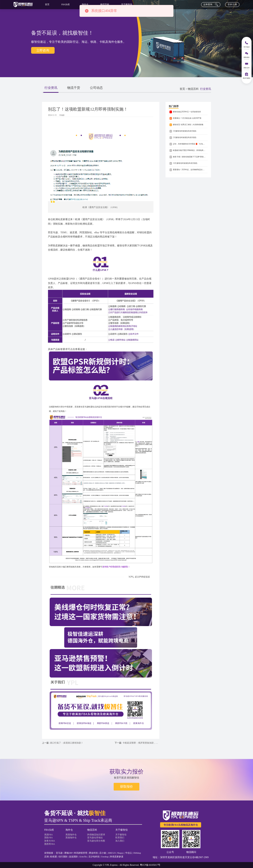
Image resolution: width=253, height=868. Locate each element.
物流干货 (74, 88)
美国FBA (49, 835)
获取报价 (126, 787)
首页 (47, 4)
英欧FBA (49, 838)
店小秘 (103, 853)
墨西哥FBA (50, 844)
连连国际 (73, 857)
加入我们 (120, 841)
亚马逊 (59, 853)
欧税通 (53, 857)
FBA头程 (66, 4)
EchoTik (83, 857)
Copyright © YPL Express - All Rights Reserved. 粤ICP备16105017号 (126, 865)
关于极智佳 (127, 4)
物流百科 (105, 4)
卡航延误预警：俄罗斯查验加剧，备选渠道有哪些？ (141, 743)
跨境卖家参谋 (117, 857)
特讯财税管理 (81, 853)
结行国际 (63, 857)
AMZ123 (112, 853)
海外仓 (85, 4)
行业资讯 (51, 88)
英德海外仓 (71, 838)
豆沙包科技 (94, 857)
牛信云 (129, 853)
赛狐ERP (68, 853)
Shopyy (120, 853)
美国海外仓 (71, 835)
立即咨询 (43, 50)
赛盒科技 (93, 853)
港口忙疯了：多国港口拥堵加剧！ (67, 743)
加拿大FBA (50, 841)
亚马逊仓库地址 (95, 838)
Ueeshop (105, 857)
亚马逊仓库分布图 (96, 841)
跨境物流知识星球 (96, 835)
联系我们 (120, 838)
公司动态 (96, 88)
